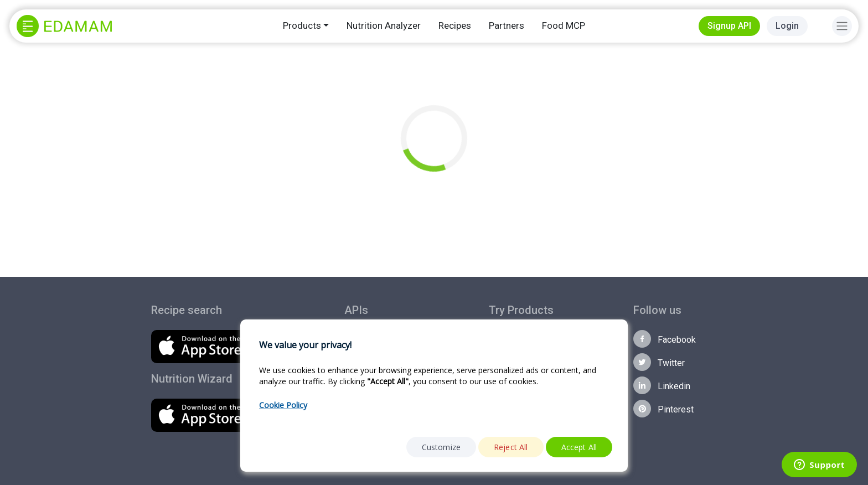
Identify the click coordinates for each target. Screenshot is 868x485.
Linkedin (662, 385)
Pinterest (663, 409)
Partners (507, 25)
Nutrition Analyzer (384, 25)
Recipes (455, 25)
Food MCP (564, 25)
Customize (441, 447)
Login (787, 26)
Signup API (729, 26)
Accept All (579, 447)
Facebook (665, 339)
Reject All (511, 447)
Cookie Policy (283, 405)
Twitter (659, 362)
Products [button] (302, 25)
